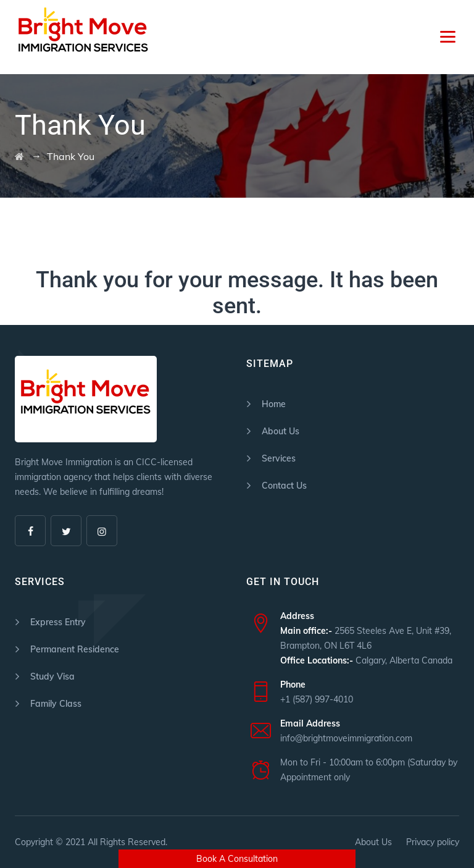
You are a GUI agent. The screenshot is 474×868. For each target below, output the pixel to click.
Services (279, 458)
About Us (281, 431)
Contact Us (284, 486)
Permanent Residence (75, 649)
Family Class (56, 704)
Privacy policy (433, 842)
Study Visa (52, 676)
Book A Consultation (237, 859)
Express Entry (58, 622)
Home (274, 404)
